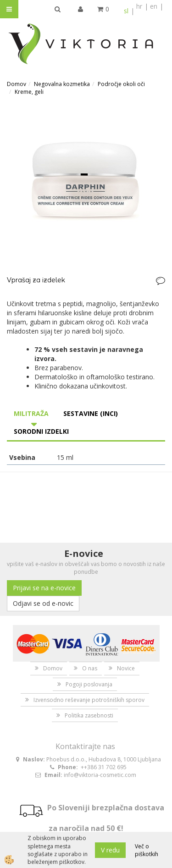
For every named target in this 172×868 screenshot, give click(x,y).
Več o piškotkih (147, 850)
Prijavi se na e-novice (44, 588)
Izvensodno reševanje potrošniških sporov (89, 700)
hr (139, 6)
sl (126, 11)
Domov (17, 84)
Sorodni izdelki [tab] (41, 431)
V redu (110, 850)
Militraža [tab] (31, 413)
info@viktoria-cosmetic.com (100, 775)
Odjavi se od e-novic (43, 603)
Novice (126, 668)
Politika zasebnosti (89, 715)
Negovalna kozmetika (62, 84)
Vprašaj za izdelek (36, 280)
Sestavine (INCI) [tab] (91, 413)
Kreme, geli (29, 92)
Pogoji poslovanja (89, 684)
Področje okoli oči (121, 84)
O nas (90, 668)
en (154, 6)
